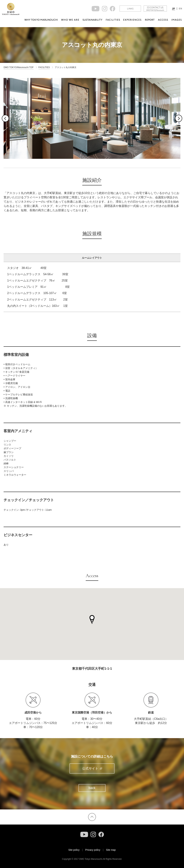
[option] (92, 118)
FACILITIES (44, 67)
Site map (111, 850)
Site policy (74, 850)
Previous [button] (5, 118)
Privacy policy (93, 850)
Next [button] (179, 118)
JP (173, 9)
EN (180, 9)
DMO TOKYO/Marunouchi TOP (19, 67)
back (92, 788)
